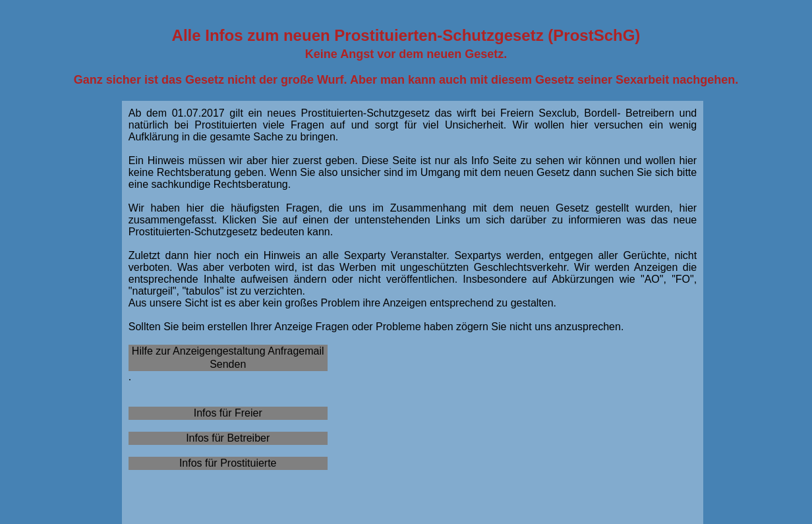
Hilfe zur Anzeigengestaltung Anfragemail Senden (228, 358)
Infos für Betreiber (228, 438)
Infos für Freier (228, 413)
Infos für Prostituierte (228, 463)
